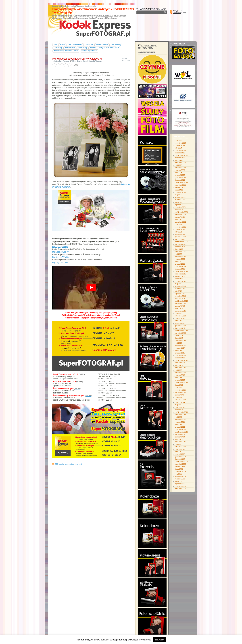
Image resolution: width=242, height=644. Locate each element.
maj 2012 (178, 405)
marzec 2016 (180, 375)
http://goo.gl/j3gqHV (60, 252)
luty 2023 (178, 173)
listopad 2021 (180, 210)
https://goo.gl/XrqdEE (61, 262)
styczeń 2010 (180, 454)
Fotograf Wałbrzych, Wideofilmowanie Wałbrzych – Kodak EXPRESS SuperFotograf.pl (93, 11)
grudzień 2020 (180, 237)
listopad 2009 (180, 459)
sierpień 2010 (180, 437)
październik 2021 (181, 212)
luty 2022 (178, 202)
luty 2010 (178, 452)
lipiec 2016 (179, 365)
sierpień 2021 (180, 217)
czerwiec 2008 (180, 489)
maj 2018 (178, 313)
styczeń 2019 (180, 294)
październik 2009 (181, 462)
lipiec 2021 (179, 220)
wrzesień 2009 (180, 464)
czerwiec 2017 (180, 341)
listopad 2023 (180, 153)
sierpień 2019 (180, 276)
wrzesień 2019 (180, 274)
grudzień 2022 (180, 178)
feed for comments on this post (68, 464)
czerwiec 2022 (180, 192)
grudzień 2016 (180, 355)
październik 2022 (181, 182)
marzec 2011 (180, 422)
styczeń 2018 (180, 323)
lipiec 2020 (179, 249)
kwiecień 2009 (180, 476)
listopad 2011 (180, 410)
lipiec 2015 (179, 385)
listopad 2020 (180, 239)
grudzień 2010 (180, 429)
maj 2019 (178, 284)
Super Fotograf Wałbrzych (92, 61)
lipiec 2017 (179, 338)
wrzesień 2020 (180, 244)
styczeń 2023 (180, 175)
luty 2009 (178, 481)
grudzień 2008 (180, 486)
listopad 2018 (180, 299)
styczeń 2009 (180, 484)
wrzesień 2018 (180, 303)
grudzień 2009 (180, 457)
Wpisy (175, 11)
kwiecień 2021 (180, 227)
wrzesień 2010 (180, 434)
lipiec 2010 (179, 439)
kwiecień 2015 (180, 390)
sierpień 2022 (180, 187)
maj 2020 (178, 254)
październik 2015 (181, 383)
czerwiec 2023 (180, 163)
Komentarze (177, 13)
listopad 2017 (180, 328)
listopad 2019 (180, 269)
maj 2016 (178, 370)
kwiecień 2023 (180, 168)
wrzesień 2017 (180, 333)
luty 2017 (178, 350)
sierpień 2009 (180, 466)
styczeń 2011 (180, 427)
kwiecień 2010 (180, 447)
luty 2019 (178, 291)
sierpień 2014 (180, 395)
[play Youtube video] (91, 288)
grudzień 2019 (180, 266)
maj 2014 (178, 397)
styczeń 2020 (180, 264)
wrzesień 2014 (180, 392)
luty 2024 (178, 148)
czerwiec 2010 (180, 442)
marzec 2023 (180, 170)
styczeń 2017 (180, 353)
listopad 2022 (180, 180)
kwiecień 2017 (180, 345)
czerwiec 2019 (180, 281)
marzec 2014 (180, 402)
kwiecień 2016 (180, 373)
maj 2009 (178, 474)
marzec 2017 (180, 348)
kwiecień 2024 (180, 143)
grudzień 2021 (180, 207)
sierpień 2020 (180, 247)
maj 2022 (178, 195)
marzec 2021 (180, 229)
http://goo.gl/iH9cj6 (60, 247)
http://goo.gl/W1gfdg (61, 257)
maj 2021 (178, 224)
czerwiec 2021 (180, 222)
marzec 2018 (180, 318)
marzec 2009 (180, 479)
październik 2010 (181, 432)
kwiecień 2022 (180, 197)
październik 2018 (181, 301)
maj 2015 (178, 387)
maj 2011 (178, 417)
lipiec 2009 (179, 469)
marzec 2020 (180, 259)
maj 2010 (178, 444)
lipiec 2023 (179, 160)
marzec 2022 (180, 200)
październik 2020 (181, 242)
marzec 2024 (180, 145)
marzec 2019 (180, 289)
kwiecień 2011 (180, 420)
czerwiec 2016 (180, 368)
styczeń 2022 (180, 205)
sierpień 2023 (180, 158)
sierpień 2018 (180, 306)
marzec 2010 (180, 449)
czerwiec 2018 (180, 311)
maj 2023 (178, 165)
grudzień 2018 (180, 296)
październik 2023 (181, 155)
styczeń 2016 (180, 380)
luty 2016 (178, 378)
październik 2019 (181, 271)
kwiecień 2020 (180, 257)
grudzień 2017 (180, 326)
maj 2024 (178, 140)
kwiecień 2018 (180, 316)
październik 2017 (181, 331)
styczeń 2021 (180, 234)
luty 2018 (178, 321)
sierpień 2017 (180, 336)
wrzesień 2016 (180, 363)
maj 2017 (178, 343)
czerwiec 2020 (180, 252)
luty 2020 (178, 261)
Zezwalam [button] (159, 640)
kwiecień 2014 (180, 400)
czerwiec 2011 (180, 415)
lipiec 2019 (179, 279)
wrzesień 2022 (180, 185)
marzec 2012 (180, 407)
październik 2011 (181, 412)
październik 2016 (181, 360)
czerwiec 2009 (180, 471)
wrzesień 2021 (180, 215)
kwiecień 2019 (180, 286)
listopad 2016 (180, 358)
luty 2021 (178, 232)
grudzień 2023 (180, 150)
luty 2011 (178, 424)
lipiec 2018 (179, 308)
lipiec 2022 (179, 190)
